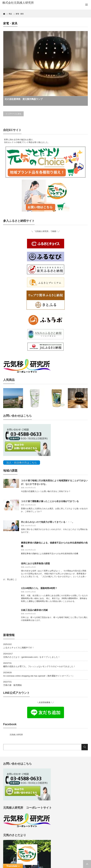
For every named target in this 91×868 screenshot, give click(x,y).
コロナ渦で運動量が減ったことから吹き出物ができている (50, 501)
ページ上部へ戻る (87, 864)
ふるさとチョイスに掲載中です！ (19, 648)
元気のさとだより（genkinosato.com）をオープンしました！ (32, 657)
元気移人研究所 (16, 735)
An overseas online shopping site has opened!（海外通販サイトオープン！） (39, 676)
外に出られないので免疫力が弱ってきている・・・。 (48, 522)
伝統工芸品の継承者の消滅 (34, 610)
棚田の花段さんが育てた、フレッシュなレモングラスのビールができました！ (39, 666)
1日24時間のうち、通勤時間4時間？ (39, 588)
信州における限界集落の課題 (35, 563)
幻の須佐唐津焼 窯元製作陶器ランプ (24, 99)
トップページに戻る (13, 114)
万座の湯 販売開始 (12, 685)
